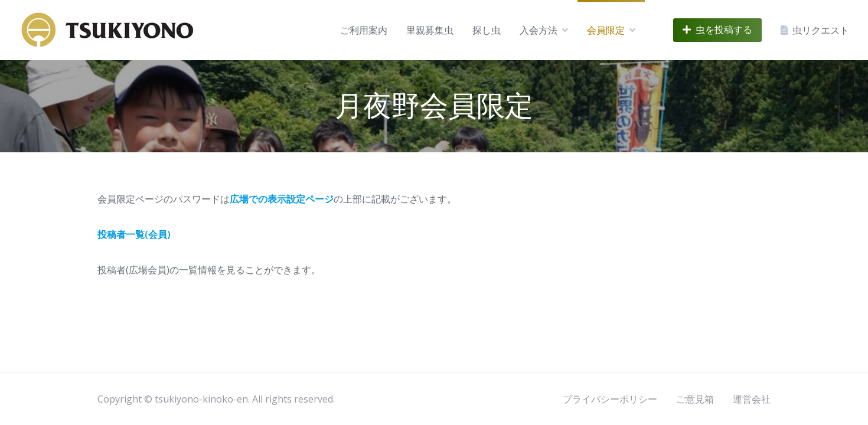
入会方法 (539, 30)
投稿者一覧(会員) (134, 234)
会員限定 (606, 30)
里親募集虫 (430, 30)
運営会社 (752, 399)
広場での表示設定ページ (282, 199)
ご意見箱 (695, 399)
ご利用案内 (364, 30)
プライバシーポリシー (610, 399)
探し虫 (487, 30)
